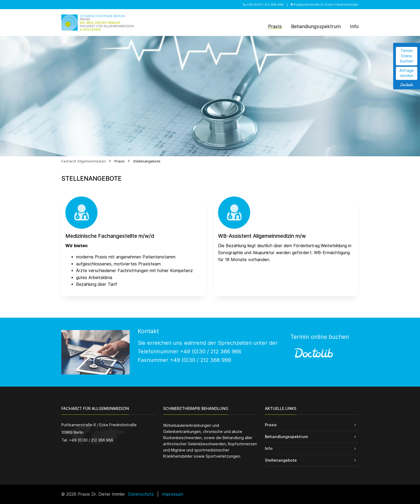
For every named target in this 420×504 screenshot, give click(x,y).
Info (269, 448)
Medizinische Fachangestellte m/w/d (110, 236)
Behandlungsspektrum (286, 437)
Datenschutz (141, 494)
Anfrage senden (407, 73)
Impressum (173, 494)
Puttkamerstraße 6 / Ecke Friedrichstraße (325, 5)
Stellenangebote (147, 161)
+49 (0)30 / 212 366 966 (263, 5)
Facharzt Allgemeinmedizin (84, 161)
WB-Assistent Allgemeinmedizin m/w (262, 236)
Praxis (119, 161)
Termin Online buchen (407, 56)
